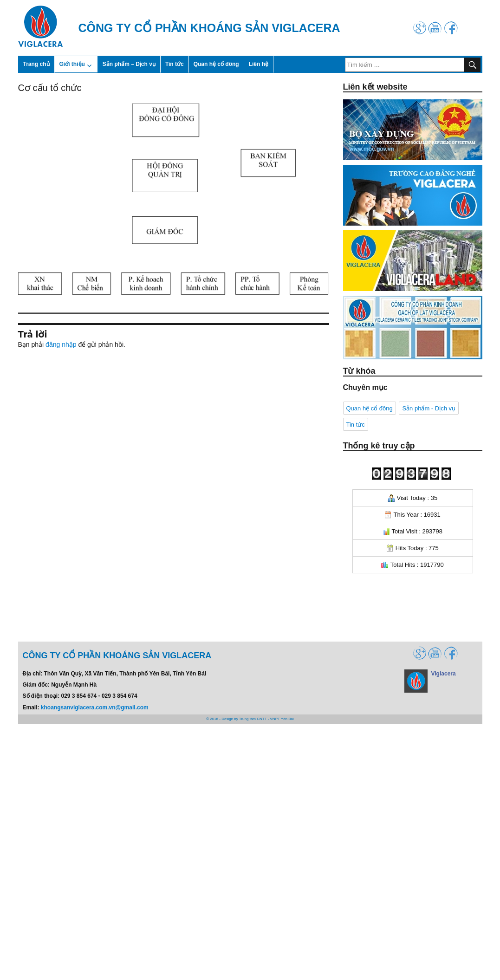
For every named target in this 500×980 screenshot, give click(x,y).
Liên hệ (259, 64)
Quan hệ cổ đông (216, 64)
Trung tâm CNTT (253, 719)
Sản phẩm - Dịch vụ (429, 408)
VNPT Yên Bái (282, 719)
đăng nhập (61, 344)
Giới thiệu (72, 64)
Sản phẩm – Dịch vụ (129, 64)
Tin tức (175, 64)
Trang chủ (36, 64)
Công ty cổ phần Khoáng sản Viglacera (209, 28)
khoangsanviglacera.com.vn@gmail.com (95, 707)
